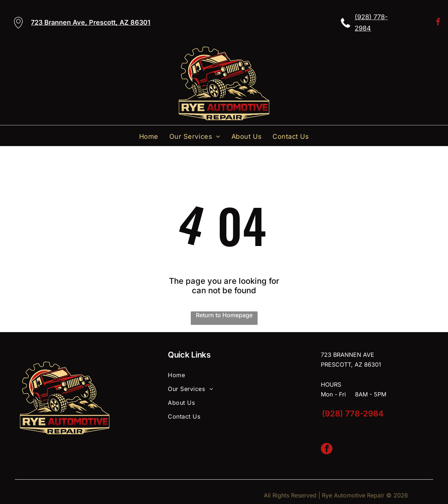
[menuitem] (149, 136)
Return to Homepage (224, 315)
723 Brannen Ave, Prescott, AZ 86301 (91, 22)
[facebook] (438, 23)
